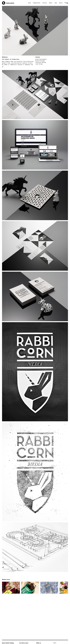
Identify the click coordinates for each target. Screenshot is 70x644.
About (51, 3)
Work (30, 3)
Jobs (56, 3)
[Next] (66, 588)
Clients (45, 3)
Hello (61, 3)
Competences (37, 3)
